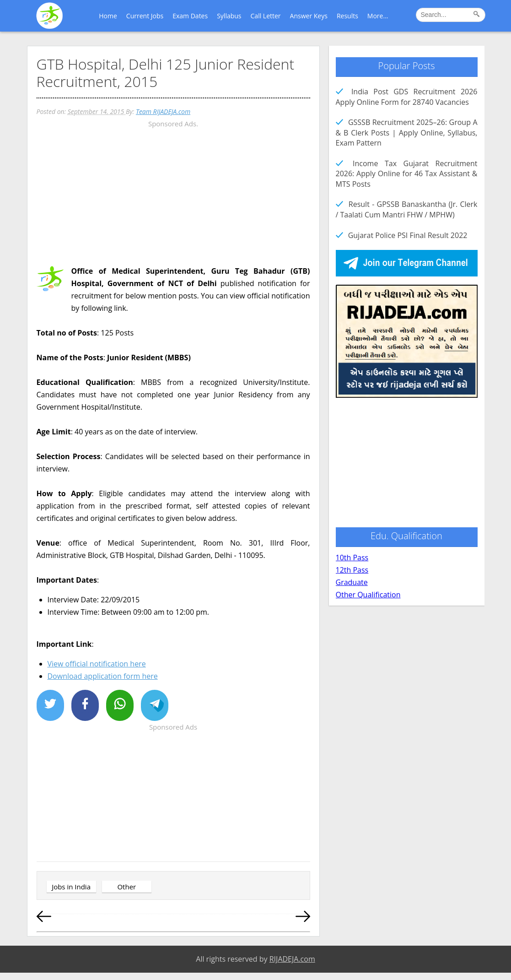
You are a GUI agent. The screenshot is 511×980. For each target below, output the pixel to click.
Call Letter (266, 16)
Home (108, 16)
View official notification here (97, 664)
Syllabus (229, 16)
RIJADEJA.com (292, 959)
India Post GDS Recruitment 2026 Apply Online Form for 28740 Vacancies (407, 97)
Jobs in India (71, 887)
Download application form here (103, 676)
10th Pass (352, 558)
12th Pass (352, 570)
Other (126, 887)
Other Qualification (368, 595)
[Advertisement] (173, 194)
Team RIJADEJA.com (163, 111)
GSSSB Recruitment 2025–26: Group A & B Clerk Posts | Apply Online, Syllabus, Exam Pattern (407, 133)
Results (347, 16)
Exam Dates (190, 16)
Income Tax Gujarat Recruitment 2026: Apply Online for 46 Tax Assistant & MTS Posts (407, 174)
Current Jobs (145, 16)
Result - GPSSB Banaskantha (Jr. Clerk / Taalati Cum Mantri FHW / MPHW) (407, 209)
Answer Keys (309, 16)
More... (378, 16)
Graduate (352, 582)
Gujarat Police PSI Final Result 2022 (408, 235)
